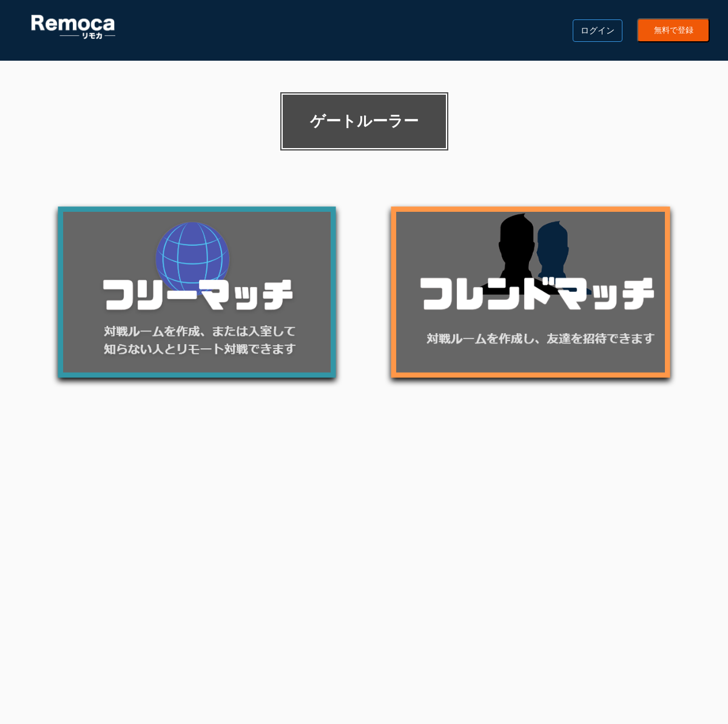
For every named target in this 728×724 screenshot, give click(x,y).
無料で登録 (674, 30)
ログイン (598, 30)
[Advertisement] (364, 524)
